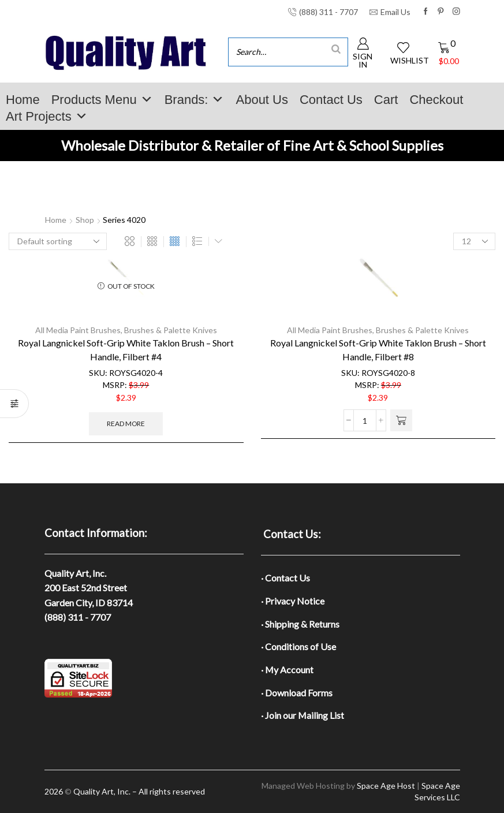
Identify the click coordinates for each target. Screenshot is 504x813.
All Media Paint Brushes (78, 330)
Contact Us (331, 100)
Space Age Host (386, 786)
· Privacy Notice (293, 601)
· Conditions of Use (298, 646)
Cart (386, 100)
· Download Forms (297, 693)
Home (23, 100)
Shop (85, 220)
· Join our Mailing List (303, 715)
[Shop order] (58, 241)
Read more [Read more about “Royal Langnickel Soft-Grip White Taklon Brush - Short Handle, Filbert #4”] (126, 424)
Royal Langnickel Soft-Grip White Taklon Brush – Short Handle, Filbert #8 (378, 350)
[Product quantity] (365, 420)
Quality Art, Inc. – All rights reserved (139, 791)
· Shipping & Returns (300, 624)
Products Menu (102, 100)
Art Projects (47, 116)
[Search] (336, 49)
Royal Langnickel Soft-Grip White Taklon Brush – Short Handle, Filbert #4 (126, 350)
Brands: (195, 100)
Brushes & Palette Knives (171, 330)
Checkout (436, 100)
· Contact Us (285, 578)
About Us (262, 100)
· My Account (287, 670)
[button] (401, 420)
